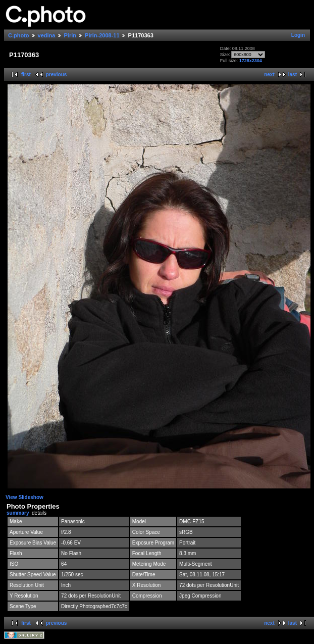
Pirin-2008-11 (102, 35)
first (26, 75)
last (293, 75)
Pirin (70, 35)
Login (298, 35)
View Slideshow (24, 497)
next (269, 75)
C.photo (19, 35)
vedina (47, 35)
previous (57, 75)
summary (18, 513)
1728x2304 (251, 61)
